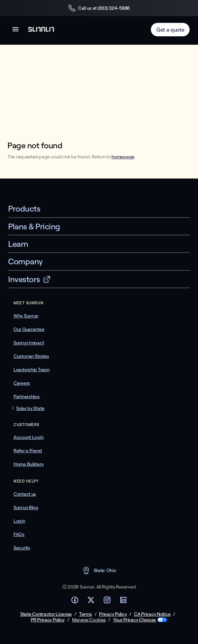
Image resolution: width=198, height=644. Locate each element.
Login (19, 521)
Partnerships (27, 396)
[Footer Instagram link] (107, 602)
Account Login (28, 437)
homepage (123, 157)
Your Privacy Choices (135, 620)
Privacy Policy (113, 614)
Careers (22, 383)
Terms (86, 614)
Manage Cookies (89, 620)
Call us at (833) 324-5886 (99, 8)
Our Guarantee (29, 329)
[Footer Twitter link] (91, 602)
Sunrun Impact (29, 343)
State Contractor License (46, 614)
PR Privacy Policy (48, 620)
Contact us (25, 494)
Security (22, 548)
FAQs (19, 534)
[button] (15, 30)
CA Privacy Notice (152, 614)
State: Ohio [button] (99, 570)
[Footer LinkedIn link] (123, 602)
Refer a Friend (28, 451)
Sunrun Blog (26, 507)
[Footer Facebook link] (75, 602)
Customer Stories (31, 356)
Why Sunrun (26, 316)
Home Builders (28, 464)
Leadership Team (31, 370)
